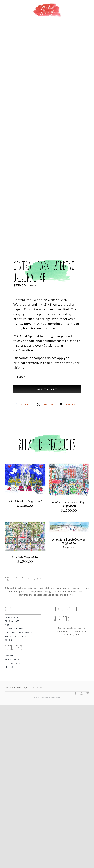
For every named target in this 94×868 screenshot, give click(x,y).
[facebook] (76, 693)
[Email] (67, 404)
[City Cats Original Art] (25, 524)
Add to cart (47, 389)
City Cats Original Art (25, 557)
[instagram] (82, 693)
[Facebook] (22, 404)
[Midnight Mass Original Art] (25, 466)
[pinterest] (88, 693)
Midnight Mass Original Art (25, 501)
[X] (44, 404)
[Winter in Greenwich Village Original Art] (69, 466)
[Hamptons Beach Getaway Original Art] (69, 524)
